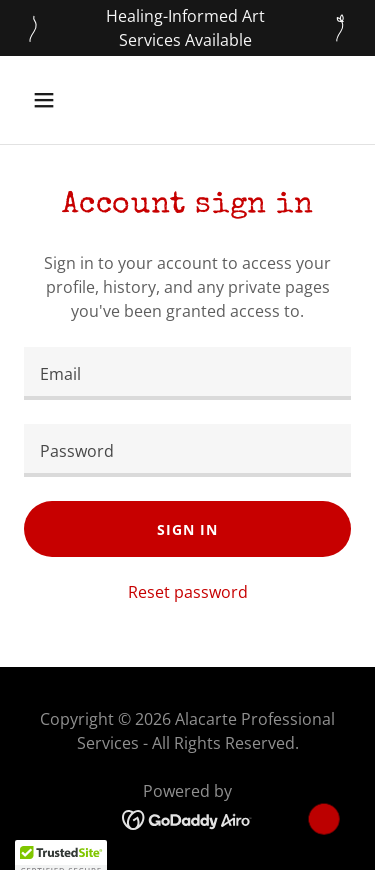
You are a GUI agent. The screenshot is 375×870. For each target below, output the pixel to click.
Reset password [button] (188, 592)
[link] (187, 818)
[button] (61, 100)
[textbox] (187, 373)
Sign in (187, 529)
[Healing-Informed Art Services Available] (187, 28)
